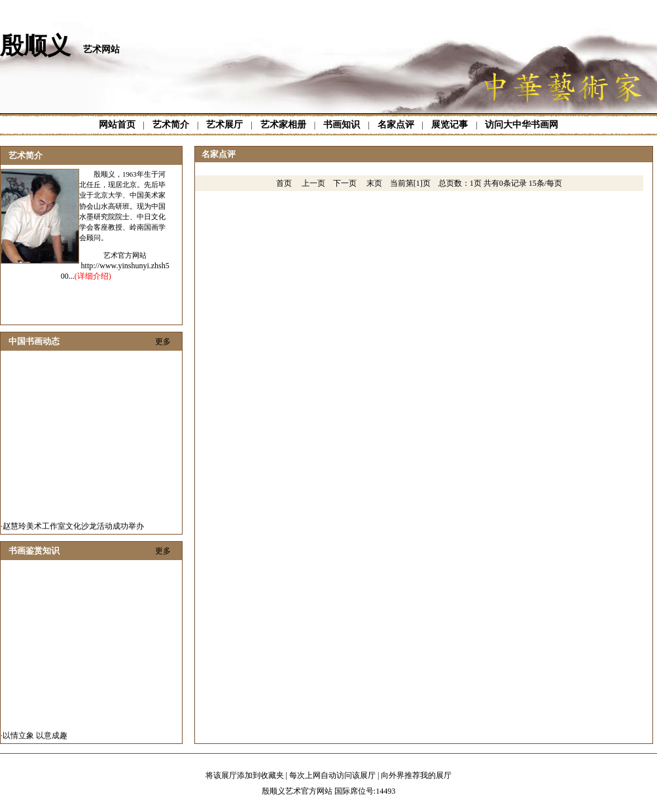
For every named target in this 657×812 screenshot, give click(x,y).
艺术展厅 (224, 125)
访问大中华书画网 (522, 125)
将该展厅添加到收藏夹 (245, 775)
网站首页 (117, 125)
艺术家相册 (283, 125)
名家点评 (396, 125)
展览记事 (450, 125)
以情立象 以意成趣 (35, 739)
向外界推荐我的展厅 (416, 775)
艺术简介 (171, 125)
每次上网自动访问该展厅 (332, 775)
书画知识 (342, 125)
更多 (163, 342)
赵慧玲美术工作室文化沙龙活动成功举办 (73, 529)
